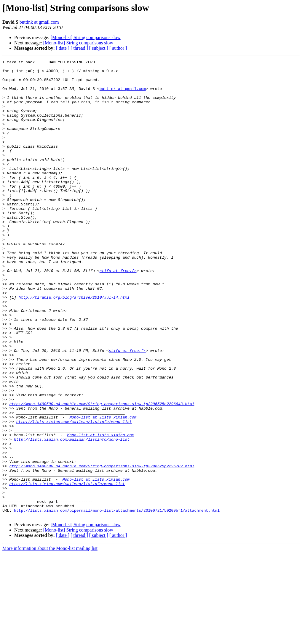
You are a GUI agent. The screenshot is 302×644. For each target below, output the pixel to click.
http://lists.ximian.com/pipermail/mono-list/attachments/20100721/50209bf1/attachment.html (117, 601)
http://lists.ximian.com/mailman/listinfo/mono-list (74, 494)
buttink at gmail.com (39, 22)
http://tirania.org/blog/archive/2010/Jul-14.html (74, 345)
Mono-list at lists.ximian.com (103, 489)
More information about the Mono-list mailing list (50, 639)
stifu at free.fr (118, 313)
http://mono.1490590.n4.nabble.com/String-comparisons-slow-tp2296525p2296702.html (102, 548)
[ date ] (63, 48)
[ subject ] (99, 48)
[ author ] (118, 48)
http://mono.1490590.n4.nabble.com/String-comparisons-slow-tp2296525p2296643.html (102, 473)
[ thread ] (79, 48)
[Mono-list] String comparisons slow (86, 37)
